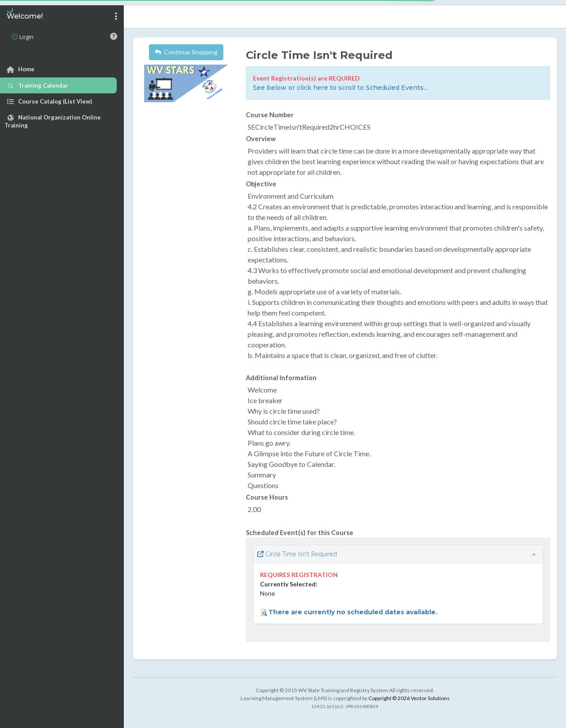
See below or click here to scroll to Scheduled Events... (340, 88)
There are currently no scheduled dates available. (353, 612)
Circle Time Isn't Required (297, 554)
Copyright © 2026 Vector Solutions (409, 698)
